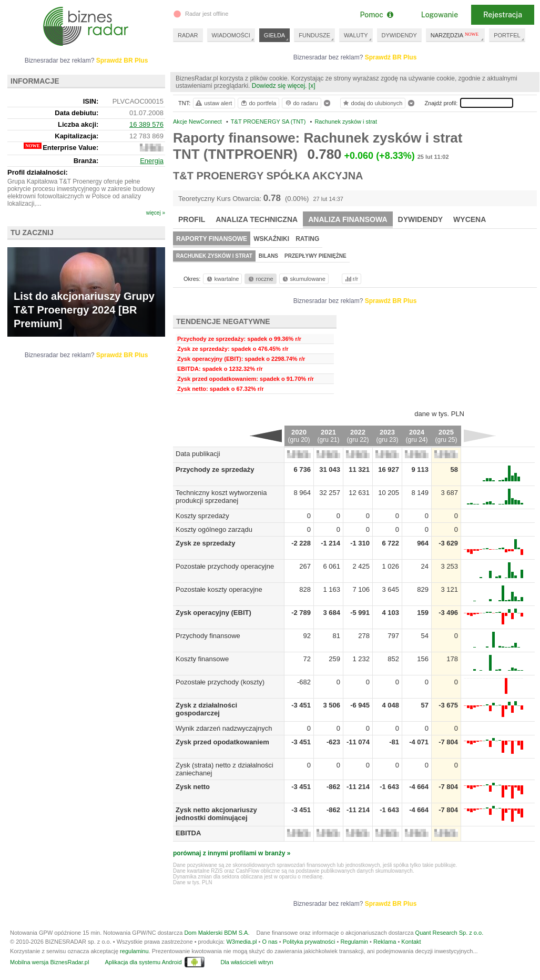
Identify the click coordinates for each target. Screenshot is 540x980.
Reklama (385, 942)
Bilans (268, 256)
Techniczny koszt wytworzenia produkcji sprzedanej (221, 497)
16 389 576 (146, 124)
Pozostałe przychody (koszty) (220, 682)
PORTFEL (507, 35)
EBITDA (188, 833)
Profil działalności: (38, 172)
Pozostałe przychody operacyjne (225, 566)
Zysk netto (193, 787)
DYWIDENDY (399, 35)
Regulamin (354, 942)
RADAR (188, 35)
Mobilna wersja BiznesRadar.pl (49, 962)
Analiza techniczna (257, 219)
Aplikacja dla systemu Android (143, 962)
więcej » (156, 213)
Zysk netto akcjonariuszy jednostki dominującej (216, 814)
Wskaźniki (271, 239)
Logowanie (440, 15)
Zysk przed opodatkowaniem (222, 742)
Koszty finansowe (202, 659)
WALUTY (356, 35)
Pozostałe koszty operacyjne (219, 589)
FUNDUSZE (314, 35)
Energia (152, 161)
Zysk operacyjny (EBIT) (213, 613)
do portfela (258, 103)
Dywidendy (421, 219)
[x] (312, 86)
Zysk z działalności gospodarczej (206, 709)
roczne (260, 279)
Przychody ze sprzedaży (215, 469)
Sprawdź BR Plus (391, 57)
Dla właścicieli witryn (247, 962)
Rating (307, 239)
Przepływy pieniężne (315, 256)
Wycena (470, 219)
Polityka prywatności (309, 942)
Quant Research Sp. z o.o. (450, 933)
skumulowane (303, 279)
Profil (192, 219)
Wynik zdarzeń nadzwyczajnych (224, 728)
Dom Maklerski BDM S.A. (217, 933)
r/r (351, 279)
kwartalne (222, 279)
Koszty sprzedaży (202, 516)
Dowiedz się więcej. (279, 86)
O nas (269, 942)
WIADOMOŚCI (231, 35)
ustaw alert (213, 103)
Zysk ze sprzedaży (205, 543)
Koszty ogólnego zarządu (214, 529)
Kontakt (411, 942)
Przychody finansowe (208, 636)
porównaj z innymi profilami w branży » (232, 853)
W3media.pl (241, 942)
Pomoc (376, 15)
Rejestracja (503, 15)
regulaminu (134, 951)
